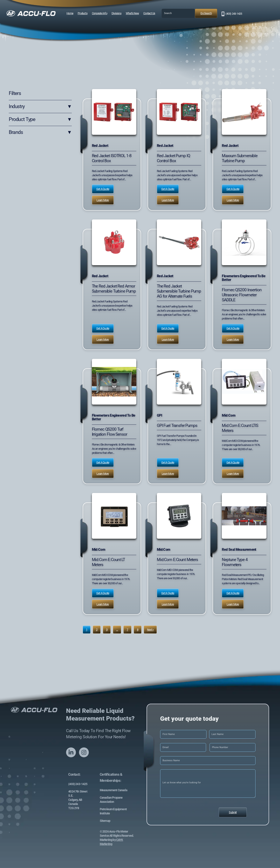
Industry (40, 107)
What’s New (132, 13)
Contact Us (149, 13)
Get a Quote (103, 189)
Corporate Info (100, 13)
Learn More (103, 200)
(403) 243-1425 (234, 14)
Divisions (116, 13)
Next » (150, 630)
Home (70, 13)
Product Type (40, 119)
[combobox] (178, 13)
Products (83, 13)
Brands (40, 132)
